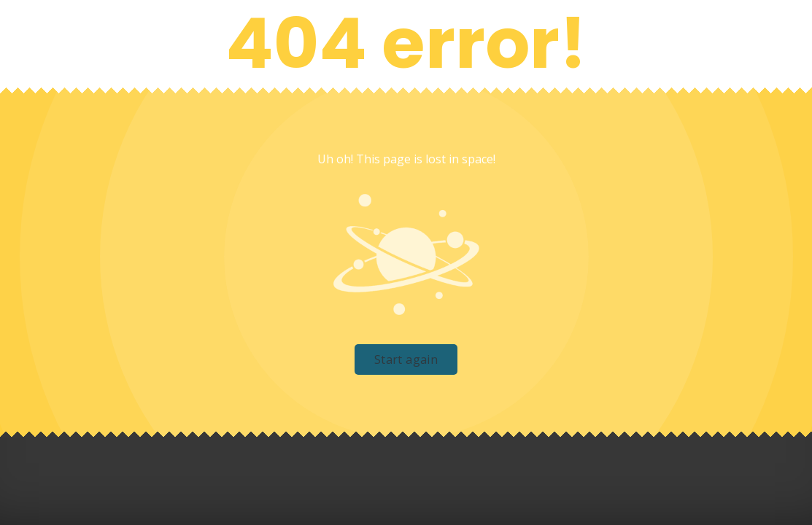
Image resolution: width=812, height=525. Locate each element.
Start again (406, 359)
